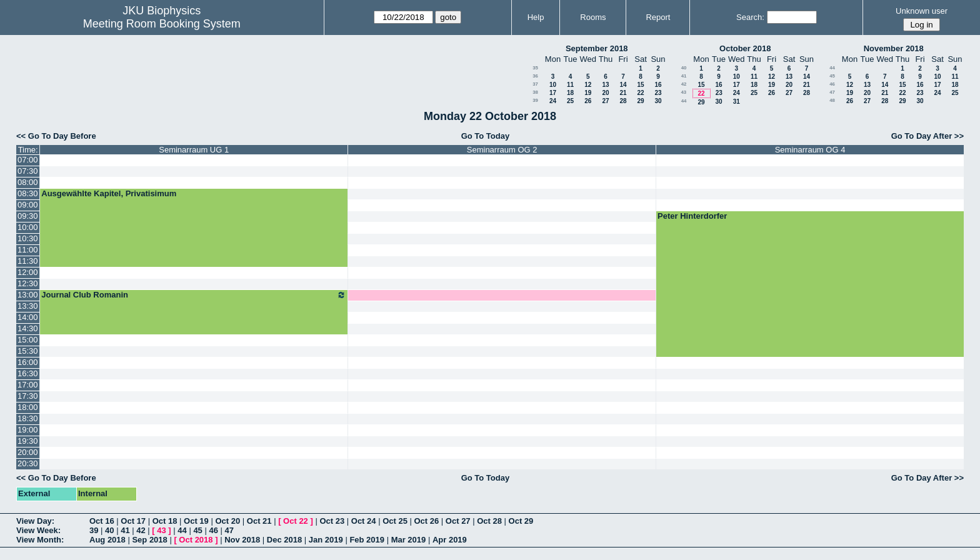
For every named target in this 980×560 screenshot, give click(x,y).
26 (588, 101)
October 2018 (745, 48)
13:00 (28, 295)
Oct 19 (196, 521)
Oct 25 (395, 521)
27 (605, 101)
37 (535, 84)
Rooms (593, 17)
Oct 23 (332, 521)
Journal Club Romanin (194, 295)
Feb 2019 (367, 540)
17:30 (28, 396)
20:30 (28, 463)
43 (683, 92)
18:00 (28, 407)
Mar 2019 (409, 540)
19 (588, 93)
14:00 (28, 317)
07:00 (28, 160)
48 (832, 100)
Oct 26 (427, 521)
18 (570, 93)
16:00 (28, 362)
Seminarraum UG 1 (194, 150)
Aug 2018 (107, 540)
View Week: (38, 530)
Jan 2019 (326, 540)
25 (570, 101)
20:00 (28, 452)
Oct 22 (296, 521)
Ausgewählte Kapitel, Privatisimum (109, 193)
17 (553, 93)
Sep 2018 (149, 540)
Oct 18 (165, 521)
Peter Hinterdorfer (692, 216)
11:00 (28, 250)
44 (684, 101)
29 (640, 101)
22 (640, 93)
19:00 (28, 430)
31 (737, 102)
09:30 (28, 216)
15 (640, 85)
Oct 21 (259, 521)
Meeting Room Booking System (162, 24)
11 (570, 85)
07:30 (28, 171)
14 (623, 85)
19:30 (28, 441)
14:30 (28, 328)
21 (623, 93)
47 (832, 92)
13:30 (28, 306)
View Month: (40, 540)
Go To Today (486, 136)
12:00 (28, 272)
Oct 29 (521, 521)
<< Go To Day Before (56, 136)
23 (658, 93)
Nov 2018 (242, 540)
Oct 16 (102, 521)
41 (684, 76)
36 (535, 76)
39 (535, 100)
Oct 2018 (196, 540)
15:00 (28, 340)
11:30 (28, 261)
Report (658, 17)
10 (553, 85)
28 (623, 101)
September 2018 (597, 48)
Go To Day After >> (927, 136)
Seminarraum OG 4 (810, 150)
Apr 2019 (450, 540)
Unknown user (922, 11)
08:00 (28, 182)
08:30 (28, 193)
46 (832, 84)
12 (588, 85)
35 (535, 68)
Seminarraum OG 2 (502, 150)
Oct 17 (133, 521)
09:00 (28, 205)
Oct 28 (489, 521)
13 (605, 85)
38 (535, 92)
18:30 (28, 418)
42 (684, 84)
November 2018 (894, 48)
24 (553, 101)
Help (536, 17)
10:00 (28, 227)
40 (684, 68)
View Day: (35, 521)
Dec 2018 (284, 540)
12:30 (28, 283)
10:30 (28, 238)
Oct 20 (227, 521)
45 (832, 76)
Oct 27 (458, 521)
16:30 (28, 373)
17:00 (28, 385)
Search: (750, 17)
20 (605, 93)
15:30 (28, 351)
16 (658, 85)
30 (658, 101)
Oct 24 (364, 521)
